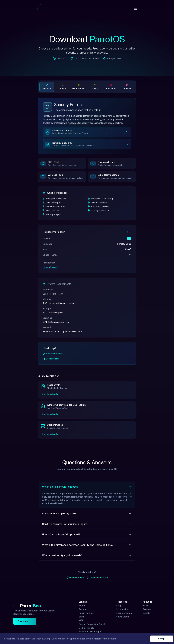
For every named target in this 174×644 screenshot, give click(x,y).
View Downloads (87, 394)
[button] (87, 132)
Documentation (53, 359)
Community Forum (99, 578)
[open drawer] (135, 9)
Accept (162, 639)
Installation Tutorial (54, 354)
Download (25, 621)
